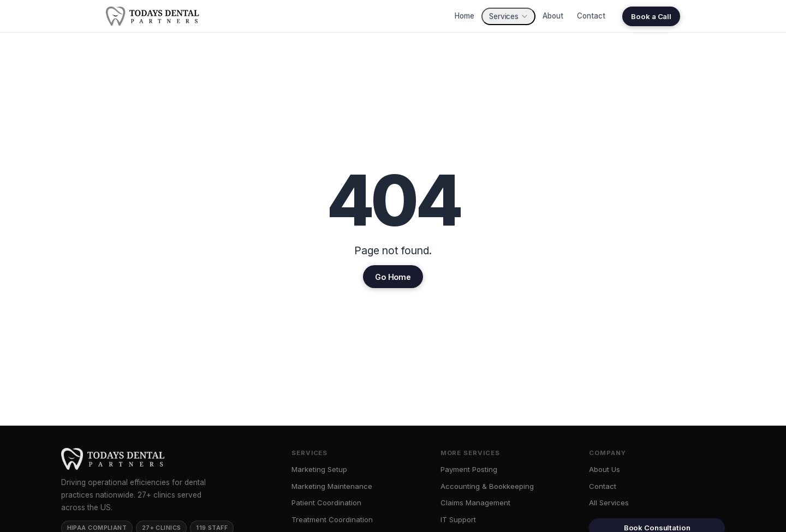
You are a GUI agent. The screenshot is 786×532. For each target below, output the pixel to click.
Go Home (393, 277)
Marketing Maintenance (332, 486)
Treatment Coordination (332, 519)
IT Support (458, 519)
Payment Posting (469, 469)
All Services (609, 503)
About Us (605, 469)
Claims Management (475, 503)
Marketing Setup (319, 469)
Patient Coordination (326, 503)
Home (464, 16)
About (553, 16)
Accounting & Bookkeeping (487, 486)
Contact (591, 16)
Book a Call (651, 16)
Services (508, 16)
